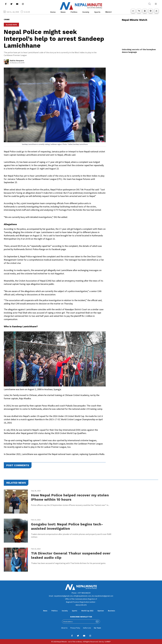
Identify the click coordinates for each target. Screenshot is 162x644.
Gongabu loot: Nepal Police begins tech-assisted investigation (67, 526)
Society (86, 12)
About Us (64, 628)
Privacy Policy (75, 628)
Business (112, 611)
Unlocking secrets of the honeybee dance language (139, 51)
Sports (97, 12)
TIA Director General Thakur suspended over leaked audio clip (71, 555)
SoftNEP (108, 642)
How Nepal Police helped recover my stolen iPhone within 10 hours (70, 497)
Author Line (87, 628)
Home (53, 12)
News (63, 12)
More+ (109, 12)
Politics (74, 12)
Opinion (101, 611)
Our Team (97, 628)
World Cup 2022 (87, 611)
